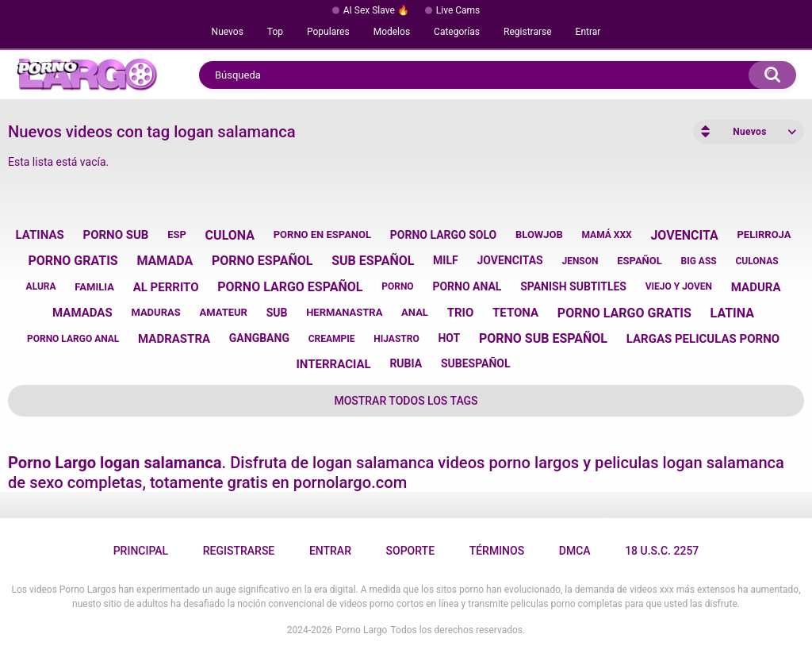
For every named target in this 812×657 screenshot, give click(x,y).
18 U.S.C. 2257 (662, 551)
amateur (223, 312)
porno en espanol (322, 234)
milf (446, 260)
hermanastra (344, 312)
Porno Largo (361, 630)
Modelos (392, 32)
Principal (141, 551)
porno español (262, 261)
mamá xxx (607, 235)
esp (177, 234)
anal (415, 312)
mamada (165, 261)
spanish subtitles (573, 286)
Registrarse (528, 32)
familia (94, 287)
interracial (333, 364)
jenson (580, 261)
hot (449, 338)
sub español (373, 261)
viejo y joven (679, 286)
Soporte (410, 551)
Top (275, 32)
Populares (328, 32)
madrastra (174, 339)
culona (230, 235)
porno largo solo (443, 235)
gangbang (259, 338)
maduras (155, 312)
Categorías (457, 32)
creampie (332, 339)
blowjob (539, 234)
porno (397, 286)
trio (461, 313)
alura (41, 286)
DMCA (575, 551)
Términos (497, 551)
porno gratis (73, 261)
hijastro (396, 339)
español (640, 261)
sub (277, 313)
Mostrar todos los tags (406, 401)
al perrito (166, 287)
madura (756, 287)
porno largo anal (73, 339)
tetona (515, 313)
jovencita (684, 235)
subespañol (476, 363)
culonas (756, 261)
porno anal (467, 286)
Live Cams (458, 10)
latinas (40, 235)
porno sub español (543, 338)
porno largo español (290, 287)
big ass (699, 261)
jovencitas (509, 260)
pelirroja (764, 234)
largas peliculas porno (703, 339)
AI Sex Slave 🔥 (376, 10)
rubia (406, 363)
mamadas (82, 313)
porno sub (115, 235)
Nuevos (228, 32)
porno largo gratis (624, 313)
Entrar (588, 32)
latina (732, 313)
